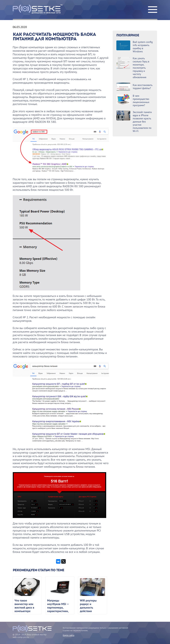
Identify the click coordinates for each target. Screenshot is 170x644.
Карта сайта (69, 635)
